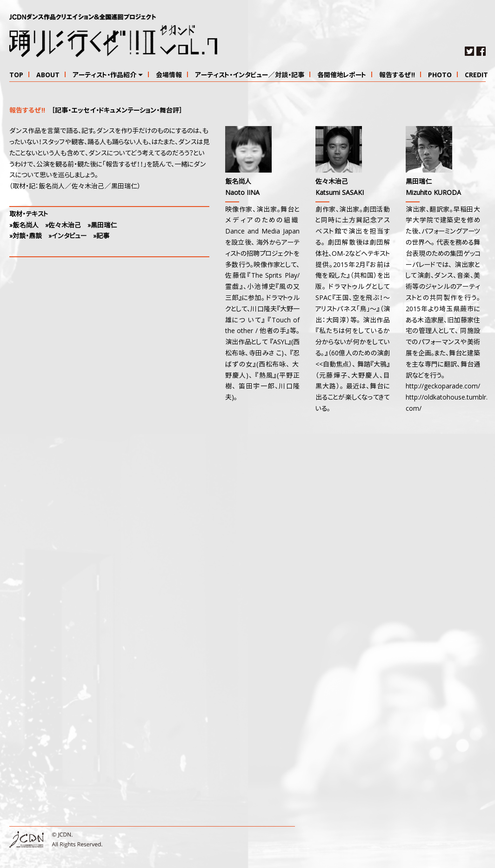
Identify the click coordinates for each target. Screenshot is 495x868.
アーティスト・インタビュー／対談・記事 (250, 75)
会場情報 (169, 75)
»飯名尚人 (24, 226)
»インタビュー (67, 236)
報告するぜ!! (397, 75)
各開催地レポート (342, 75)
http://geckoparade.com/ (443, 387)
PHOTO (440, 75)
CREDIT (476, 75)
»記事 (101, 236)
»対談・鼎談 (26, 236)
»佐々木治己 (63, 226)
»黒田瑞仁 (102, 226)
